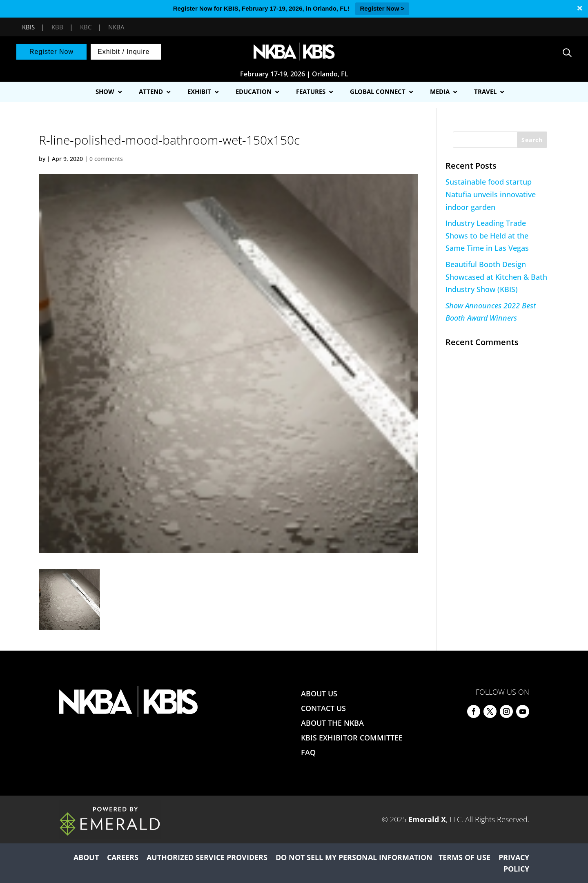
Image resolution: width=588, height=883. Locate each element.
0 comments (106, 159)
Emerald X (427, 819)
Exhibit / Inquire (124, 52)
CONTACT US (323, 708)
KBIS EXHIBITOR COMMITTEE (352, 738)
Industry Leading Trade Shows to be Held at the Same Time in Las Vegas (487, 235)
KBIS (28, 27)
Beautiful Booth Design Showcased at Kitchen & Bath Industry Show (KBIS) (496, 277)
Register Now (51, 52)
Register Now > (382, 8)
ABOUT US (319, 693)
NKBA (116, 27)
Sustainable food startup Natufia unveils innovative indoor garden (491, 194)
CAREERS (123, 857)
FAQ (308, 752)
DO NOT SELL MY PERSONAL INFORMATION (354, 857)
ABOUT (86, 857)
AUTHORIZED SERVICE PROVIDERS (207, 857)
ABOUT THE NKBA (332, 723)
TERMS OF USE (464, 857)
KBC (86, 27)
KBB (57, 27)
